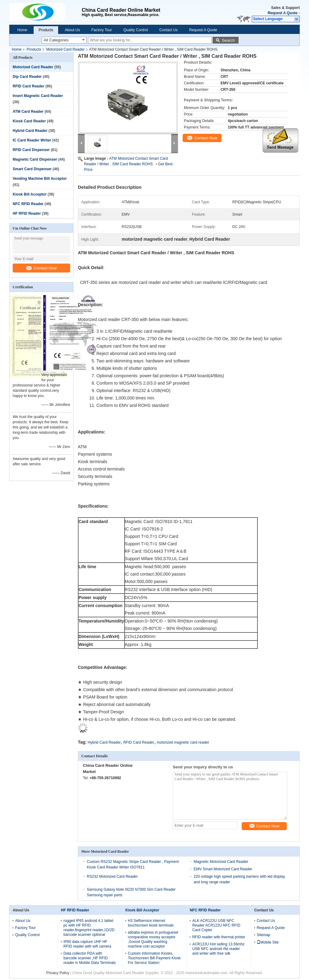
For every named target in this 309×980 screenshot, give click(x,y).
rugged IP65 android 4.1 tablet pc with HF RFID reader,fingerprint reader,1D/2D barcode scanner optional (89, 928)
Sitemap (264, 935)
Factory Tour (102, 30)
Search (228, 40)
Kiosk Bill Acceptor (30, 194)
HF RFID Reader (27, 213)
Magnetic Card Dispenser (35, 159)
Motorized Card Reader (65, 49)
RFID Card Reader (29, 86)
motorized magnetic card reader (183, 742)
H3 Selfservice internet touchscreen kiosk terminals (151, 923)
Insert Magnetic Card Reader (38, 96)
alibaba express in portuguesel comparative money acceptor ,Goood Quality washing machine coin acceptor (153, 939)
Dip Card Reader (27, 77)
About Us (72, 30)
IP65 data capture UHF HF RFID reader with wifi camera (87, 944)
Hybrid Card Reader (30, 131)
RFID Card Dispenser (31, 150)
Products (46, 30)
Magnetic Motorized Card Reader (221, 862)
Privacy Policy (58, 973)
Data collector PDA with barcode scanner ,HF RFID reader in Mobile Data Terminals (89, 958)
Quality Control (135, 30)
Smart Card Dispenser (32, 169)
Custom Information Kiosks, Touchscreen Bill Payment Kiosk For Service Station (154, 958)
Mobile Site (268, 942)
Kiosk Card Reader (29, 121)
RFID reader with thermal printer (219, 937)
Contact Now (41, 268)
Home (22, 30)
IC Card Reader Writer (32, 140)
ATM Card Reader (28, 112)
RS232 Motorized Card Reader (112, 877)
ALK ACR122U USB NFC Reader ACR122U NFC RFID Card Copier (216, 925)
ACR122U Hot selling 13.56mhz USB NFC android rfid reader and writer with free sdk (218, 949)
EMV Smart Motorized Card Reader (223, 869)
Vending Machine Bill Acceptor (40, 179)
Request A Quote (282, 13)
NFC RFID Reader (28, 204)
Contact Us (169, 30)
